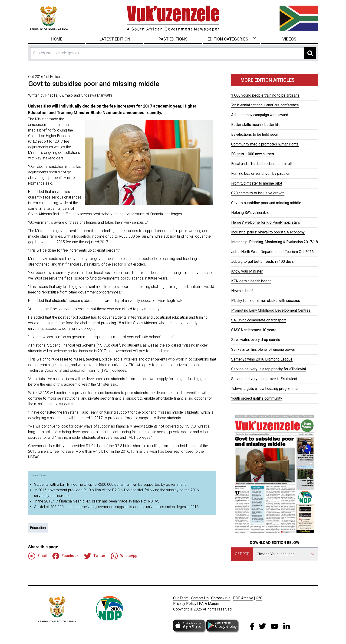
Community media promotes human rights (265, 144)
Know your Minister (247, 271)
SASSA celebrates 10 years (254, 330)
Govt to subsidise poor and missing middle (266, 203)
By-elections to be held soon (255, 134)
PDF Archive (243, 598)
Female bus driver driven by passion (261, 174)
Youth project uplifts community (257, 398)
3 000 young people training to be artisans (265, 95)
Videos (289, 39)
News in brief (242, 291)
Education (38, 528)
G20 (259, 598)
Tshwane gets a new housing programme (264, 389)
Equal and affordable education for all (261, 164)
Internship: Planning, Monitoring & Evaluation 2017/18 (275, 242)
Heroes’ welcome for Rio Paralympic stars (266, 222)
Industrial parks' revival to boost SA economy (268, 232)
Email (37, 556)
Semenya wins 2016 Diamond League (262, 359)
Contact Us (200, 598)
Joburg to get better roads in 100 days (262, 261)
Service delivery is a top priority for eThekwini (269, 369)
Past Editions (173, 39)
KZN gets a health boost (251, 281)
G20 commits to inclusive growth (258, 193)
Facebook (65, 556)
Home (57, 39)
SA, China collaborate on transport (259, 320)
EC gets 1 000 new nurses (253, 154)
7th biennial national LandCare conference (265, 105)
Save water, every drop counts (256, 340)
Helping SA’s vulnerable (250, 213)
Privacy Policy (185, 604)
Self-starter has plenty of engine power (263, 349)
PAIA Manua (209, 604)
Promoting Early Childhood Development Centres (271, 310)
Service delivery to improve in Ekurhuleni (264, 379)
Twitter (95, 556)
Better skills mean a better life (256, 125)
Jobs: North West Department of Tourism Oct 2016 (272, 252)
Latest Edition (115, 39)
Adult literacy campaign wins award (260, 115)
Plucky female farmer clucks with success (266, 301)
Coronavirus (221, 598)
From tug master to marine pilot (257, 183)
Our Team (181, 598)
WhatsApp (124, 556)
